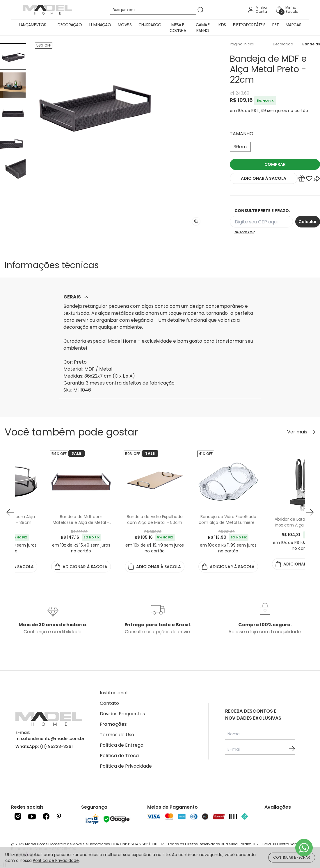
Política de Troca (119, 756)
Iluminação (100, 25)
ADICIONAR (264, 178)
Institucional (114, 693)
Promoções (113, 724)
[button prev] (10, 512)
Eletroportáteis (249, 25)
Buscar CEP (244, 232)
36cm (240, 147)
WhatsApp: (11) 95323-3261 (44, 746)
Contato (109, 703)
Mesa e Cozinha (178, 28)
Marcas (293, 25)
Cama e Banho (203, 28)
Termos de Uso (117, 735)
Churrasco (150, 25)
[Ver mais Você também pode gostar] (301, 432)
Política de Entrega (122, 745)
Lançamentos (32, 25)
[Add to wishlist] (309, 180)
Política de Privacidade (126, 766)
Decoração (70, 25)
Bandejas (311, 44)
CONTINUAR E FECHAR (292, 857)
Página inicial (242, 44)
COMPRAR (275, 164)
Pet (275, 25)
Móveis (125, 25)
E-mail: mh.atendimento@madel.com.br (50, 736)
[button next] (310, 512)
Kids (222, 25)
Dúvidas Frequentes (122, 714)
